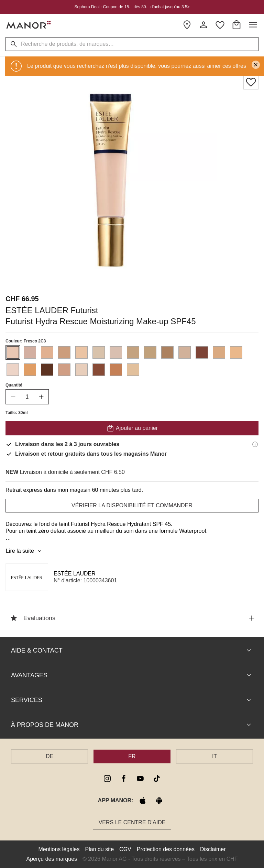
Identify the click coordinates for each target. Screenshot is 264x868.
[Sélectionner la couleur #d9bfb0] (116, 352)
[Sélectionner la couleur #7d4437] (202, 352)
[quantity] (27, 397)
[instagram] (107, 779)
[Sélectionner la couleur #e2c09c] (133, 370)
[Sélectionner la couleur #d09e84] (64, 370)
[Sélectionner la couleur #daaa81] (219, 352)
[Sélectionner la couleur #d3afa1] (30, 352)
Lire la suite (25, 551)
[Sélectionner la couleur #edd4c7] (13, 370)
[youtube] (140, 779)
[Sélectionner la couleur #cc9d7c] (64, 352)
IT (214, 756)
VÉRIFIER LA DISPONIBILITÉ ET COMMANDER (132, 505)
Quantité (14, 385)
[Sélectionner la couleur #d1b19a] (185, 352)
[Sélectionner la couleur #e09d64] (30, 370)
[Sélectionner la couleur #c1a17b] (150, 352)
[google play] (159, 801)
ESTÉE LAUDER (75, 574)
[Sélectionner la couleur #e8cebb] (81, 370)
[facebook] (124, 779)
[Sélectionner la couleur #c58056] (116, 370)
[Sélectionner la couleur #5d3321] (47, 370)
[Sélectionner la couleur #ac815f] (167, 352)
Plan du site (100, 849)
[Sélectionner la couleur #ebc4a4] (81, 352)
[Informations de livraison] (255, 444)
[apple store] (143, 801)
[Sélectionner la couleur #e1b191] (47, 352)
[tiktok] (157, 779)
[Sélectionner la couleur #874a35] (99, 370)
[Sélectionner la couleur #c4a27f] (133, 352)
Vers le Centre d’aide (132, 822)
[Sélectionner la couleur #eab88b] (236, 352)
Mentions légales (59, 849)
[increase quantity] (41, 397)
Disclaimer (213, 849)
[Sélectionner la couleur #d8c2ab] (99, 352)
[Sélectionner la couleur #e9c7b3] (13, 352)
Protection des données (166, 849)
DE (49, 756)
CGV (125, 849)
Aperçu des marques (52, 859)
